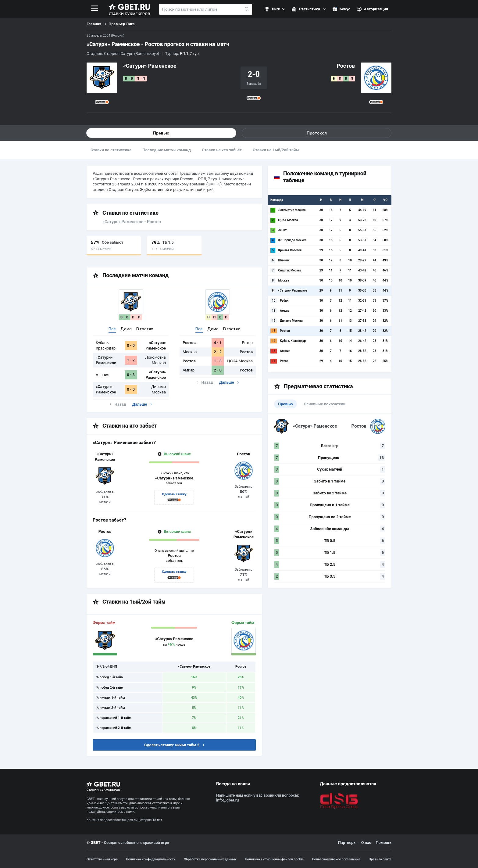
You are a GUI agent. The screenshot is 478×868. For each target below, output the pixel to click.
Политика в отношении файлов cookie (274, 859)
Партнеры (347, 843)
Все (112, 329)
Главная (94, 24)
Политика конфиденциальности (151, 859)
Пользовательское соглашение (336, 859)
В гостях (145, 329)
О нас (366, 843)
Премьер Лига (122, 24)
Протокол (317, 133)
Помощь (383, 843)
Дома (126, 329)
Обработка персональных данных (210, 859)
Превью (161, 133)
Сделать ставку (174, 495)
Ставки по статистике (111, 150)
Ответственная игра (102, 859)
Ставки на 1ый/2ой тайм (276, 150)
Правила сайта (380, 859)
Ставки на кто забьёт (222, 150)
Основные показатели (325, 404)
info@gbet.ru (227, 800)
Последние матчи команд (167, 150)
